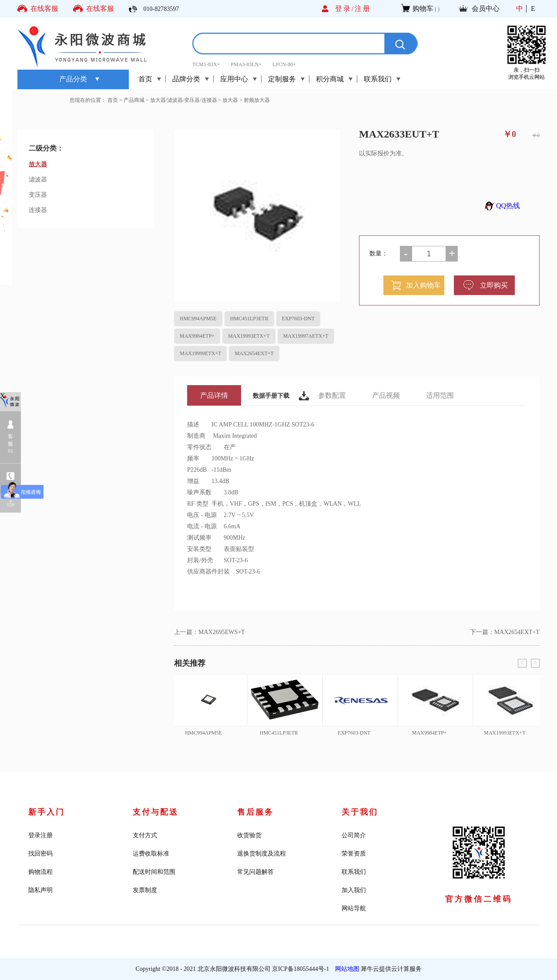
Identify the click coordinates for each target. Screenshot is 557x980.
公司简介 (354, 835)
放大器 (230, 100)
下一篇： (505, 632)
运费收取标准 (151, 854)
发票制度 (145, 890)
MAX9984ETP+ (197, 336)
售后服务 (255, 812)
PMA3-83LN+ (246, 64)
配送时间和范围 (154, 872)
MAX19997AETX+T (306, 336)
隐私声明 (40, 890)
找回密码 (40, 854)
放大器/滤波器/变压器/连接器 (184, 100)
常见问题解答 (255, 872)
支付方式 (145, 835)
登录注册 (40, 835)
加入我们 (354, 890)
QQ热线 (501, 206)
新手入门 (47, 812)
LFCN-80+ (284, 64)
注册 (363, 8)
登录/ (345, 8)
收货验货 (249, 835)
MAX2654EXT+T (254, 353)
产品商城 (134, 100)
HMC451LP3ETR (249, 319)
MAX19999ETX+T (200, 353)
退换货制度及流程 (262, 854)
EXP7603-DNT (298, 319)
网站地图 (346, 969)
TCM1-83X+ (206, 64)
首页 (145, 79)
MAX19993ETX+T (249, 336)
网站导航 (354, 908)
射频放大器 (257, 100)
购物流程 (40, 872)
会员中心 (486, 8)
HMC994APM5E (198, 319)
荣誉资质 (354, 854)
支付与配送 (156, 812)
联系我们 (354, 872)
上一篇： (210, 632)
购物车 (423, 8)
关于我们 (360, 812)
